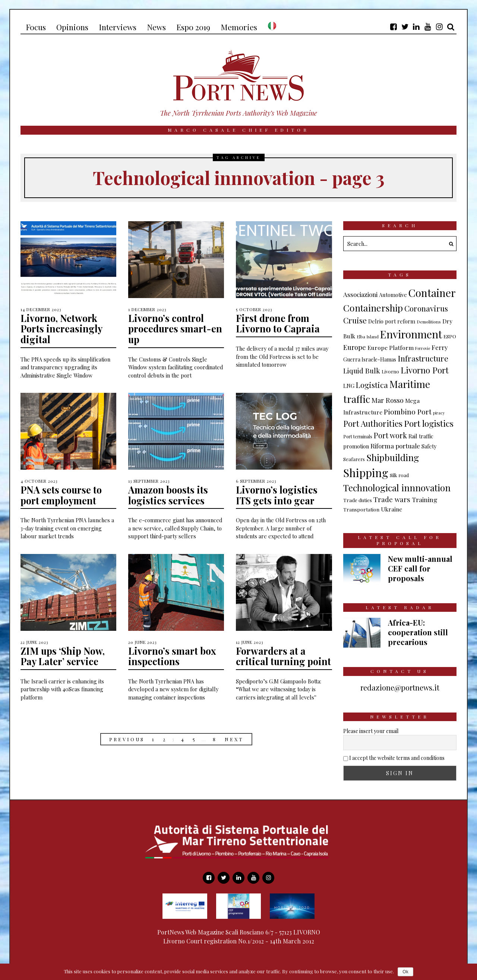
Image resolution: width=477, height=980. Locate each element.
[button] (449, 244)
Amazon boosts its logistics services (169, 495)
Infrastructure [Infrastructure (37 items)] (423, 358)
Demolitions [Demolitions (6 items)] (429, 322)
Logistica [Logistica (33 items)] (372, 385)
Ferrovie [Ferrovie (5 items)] (423, 348)
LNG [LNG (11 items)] (349, 386)
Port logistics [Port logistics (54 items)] (429, 423)
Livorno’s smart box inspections (173, 656)
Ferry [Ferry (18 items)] (440, 347)
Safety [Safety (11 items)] (429, 446)
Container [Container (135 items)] (432, 293)
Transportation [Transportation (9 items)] (361, 509)
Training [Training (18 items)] (425, 499)
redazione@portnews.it (400, 687)
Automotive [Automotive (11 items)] (393, 295)
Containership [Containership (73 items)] (373, 308)
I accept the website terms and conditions (397, 758)
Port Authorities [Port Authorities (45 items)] (373, 423)
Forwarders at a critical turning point (284, 656)
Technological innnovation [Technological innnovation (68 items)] (397, 488)
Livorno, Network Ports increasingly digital (62, 329)
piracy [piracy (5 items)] (439, 413)
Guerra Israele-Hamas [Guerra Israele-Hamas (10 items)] (370, 359)
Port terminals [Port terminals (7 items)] (358, 436)
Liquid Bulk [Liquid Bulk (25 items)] (362, 371)
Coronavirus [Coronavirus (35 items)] (426, 308)
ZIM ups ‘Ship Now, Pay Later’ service (64, 656)
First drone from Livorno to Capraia (278, 323)
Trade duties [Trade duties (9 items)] (358, 500)
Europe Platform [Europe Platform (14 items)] (391, 347)
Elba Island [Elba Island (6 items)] (368, 336)
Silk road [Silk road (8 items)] (399, 475)
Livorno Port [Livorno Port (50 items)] (425, 370)
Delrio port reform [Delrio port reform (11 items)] (392, 321)
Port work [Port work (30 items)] (390, 435)
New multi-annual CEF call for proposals (420, 568)
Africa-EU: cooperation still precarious (418, 632)
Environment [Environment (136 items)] (411, 334)
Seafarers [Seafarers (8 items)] (354, 459)
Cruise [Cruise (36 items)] (355, 320)
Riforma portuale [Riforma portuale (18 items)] (395, 446)
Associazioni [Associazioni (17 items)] (360, 294)
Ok (405, 972)
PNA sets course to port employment (62, 495)
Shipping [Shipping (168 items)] (366, 472)
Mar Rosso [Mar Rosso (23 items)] (388, 400)
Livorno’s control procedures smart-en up (176, 329)
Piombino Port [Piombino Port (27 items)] (408, 411)
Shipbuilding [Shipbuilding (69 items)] (393, 457)
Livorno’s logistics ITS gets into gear (277, 495)
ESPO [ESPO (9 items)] (450, 336)
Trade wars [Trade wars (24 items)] (392, 499)
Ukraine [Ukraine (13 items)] (391, 509)
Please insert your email (371, 731)
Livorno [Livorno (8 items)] (390, 371)
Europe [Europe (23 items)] (355, 347)
